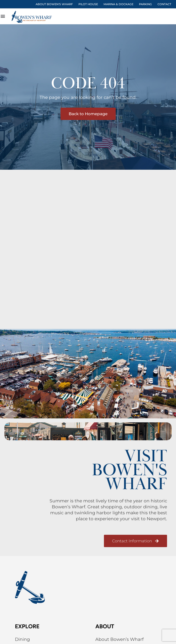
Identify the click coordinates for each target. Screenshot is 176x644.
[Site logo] (32, 17)
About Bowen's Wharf (54, 4)
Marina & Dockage (118, 4)
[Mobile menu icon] (3, 17)
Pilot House (88, 4)
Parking (145, 4)
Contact (164, 4)
